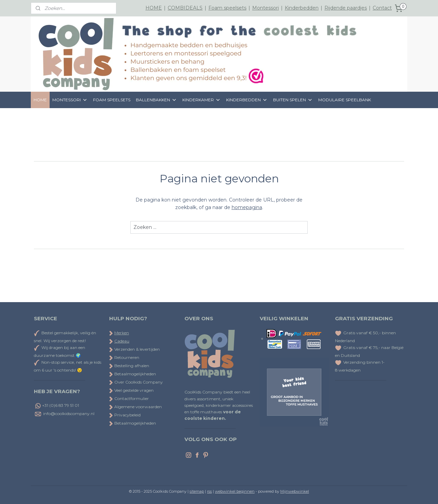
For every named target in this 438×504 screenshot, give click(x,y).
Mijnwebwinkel (295, 491)
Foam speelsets (227, 8)
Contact (382, 8)
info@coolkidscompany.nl (69, 413)
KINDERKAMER (202, 100)
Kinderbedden (302, 8)
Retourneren (124, 357)
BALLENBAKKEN (156, 100)
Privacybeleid (125, 415)
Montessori (266, 8)
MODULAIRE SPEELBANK (345, 100)
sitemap (197, 491)
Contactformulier (129, 398)
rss (209, 491)
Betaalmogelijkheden (133, 374)
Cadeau (122, 341)
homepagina (247, 207)
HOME (154, 8)
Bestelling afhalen (129, 366)
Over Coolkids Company (136, 382)
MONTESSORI (70, 100)
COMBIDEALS (185, 8)
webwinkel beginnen (235, 491)
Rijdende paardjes (346, 8)
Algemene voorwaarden (136, 407)
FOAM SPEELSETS (112, 100)
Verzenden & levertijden (137, 349)
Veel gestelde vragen (131, 390)
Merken (122, 333)
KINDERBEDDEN (247, 100)
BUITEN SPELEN (293, 100)
